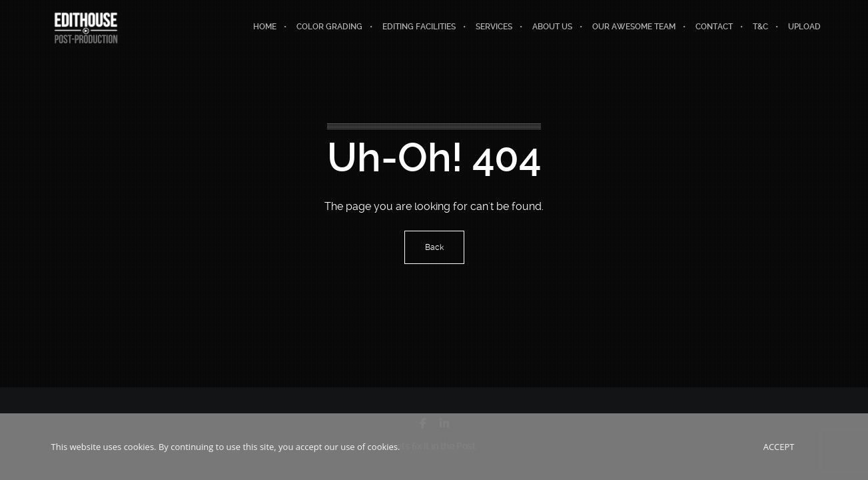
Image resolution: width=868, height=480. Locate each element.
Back (434, 247)
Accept (779, 447)
